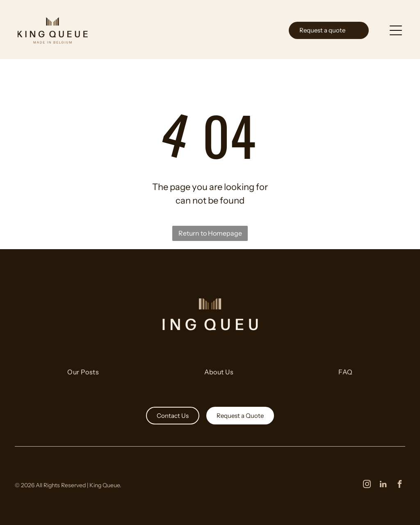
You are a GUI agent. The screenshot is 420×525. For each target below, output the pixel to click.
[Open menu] (397, 29)
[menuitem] (83, 374)
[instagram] (367, 484)
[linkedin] (383, 484)
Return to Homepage (210, 232)
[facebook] (399, 484)
